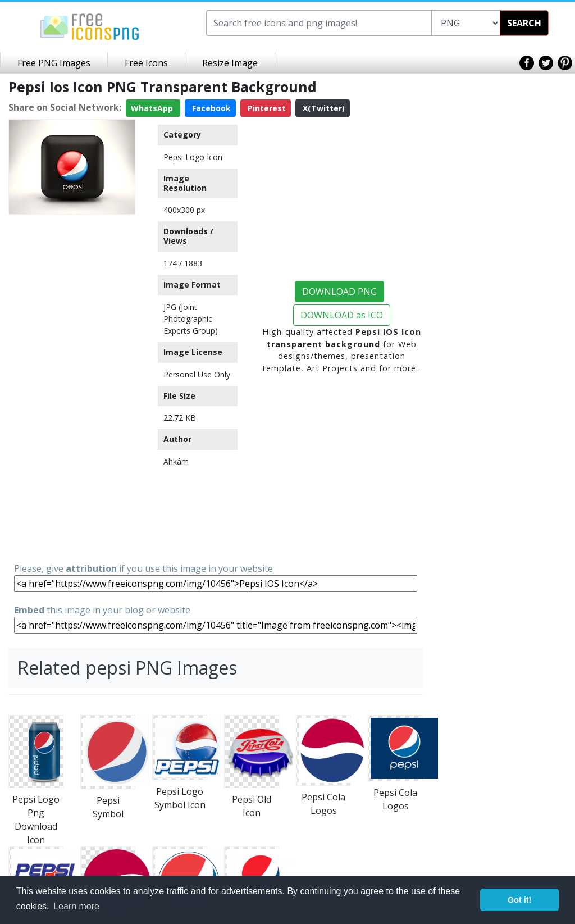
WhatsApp (153, 108)
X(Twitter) (323, 108)
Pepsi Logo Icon (193, 157)
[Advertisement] (72, 388)
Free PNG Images (54, 63)
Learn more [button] (76, 906)
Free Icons (146, 63)
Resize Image (230, 63)
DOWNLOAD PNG (339, 292)
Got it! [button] (519, 900)
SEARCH (524, 23)
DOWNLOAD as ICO (342, 315)
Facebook (210, 108)
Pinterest (266, 108)
